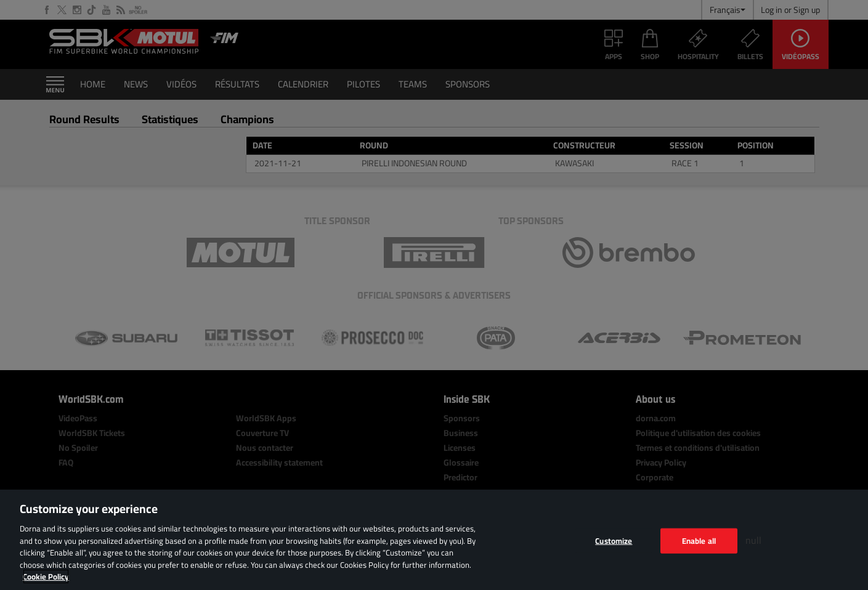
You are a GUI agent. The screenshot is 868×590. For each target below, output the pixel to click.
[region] (434, 540)
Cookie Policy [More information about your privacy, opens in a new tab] (46, 576)
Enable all (699, 540)
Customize (614, 540)
